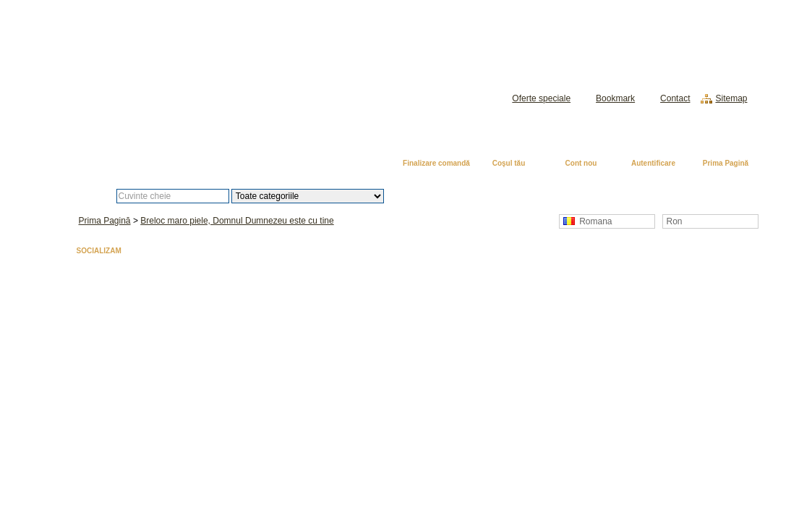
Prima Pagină (726, 163)
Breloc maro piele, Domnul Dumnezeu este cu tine (237, 221)
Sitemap (731, 98)
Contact (675, 98)
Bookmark (615, 98)
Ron (675, 221)
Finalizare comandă (436, 163)
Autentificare (653, 163)
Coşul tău (509, 163)
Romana (588, 221)
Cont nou (581, 163)
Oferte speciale (541, 98)
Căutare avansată (459, 196)
